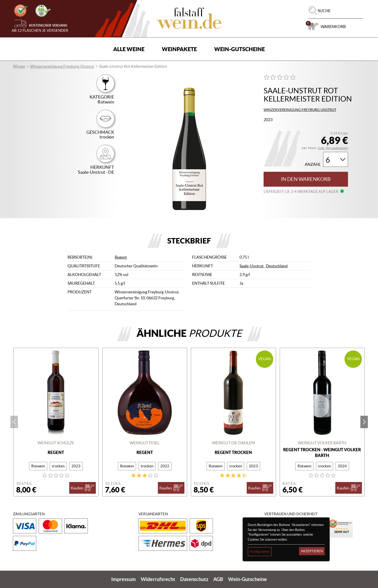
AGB (218, 579)
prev (14, 422)
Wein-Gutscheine (240, 49)
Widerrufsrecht (158, 579)
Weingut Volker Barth (322, 443)
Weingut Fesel (145, 443)
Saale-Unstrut (252, 266)
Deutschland (277, 266)
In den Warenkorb (306, 179)
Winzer (19, 66)
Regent (121, 257)
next (364, 422)
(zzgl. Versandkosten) (333, 148)
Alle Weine (129, 49)
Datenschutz (194, 579)
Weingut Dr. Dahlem (233, 443)
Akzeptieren (312, 551)
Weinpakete (179, 49)
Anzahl (313, 164)
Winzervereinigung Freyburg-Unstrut (62, 66)
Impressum (123, 579)
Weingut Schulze (56, 443)
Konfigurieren (260, 552)
